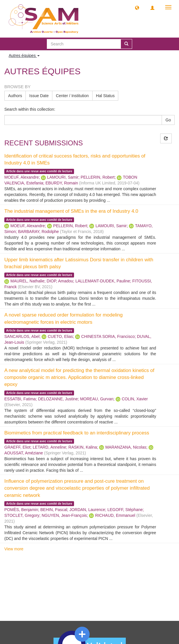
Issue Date (39, 96)
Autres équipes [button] (24, 55)
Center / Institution (72, 96)
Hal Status (105, 96)
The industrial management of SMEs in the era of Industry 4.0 (71, 211)
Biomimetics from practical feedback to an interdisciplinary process (77, 433)
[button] (137, 8)
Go (168, 120)
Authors (15, 96)
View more (14, 549)
